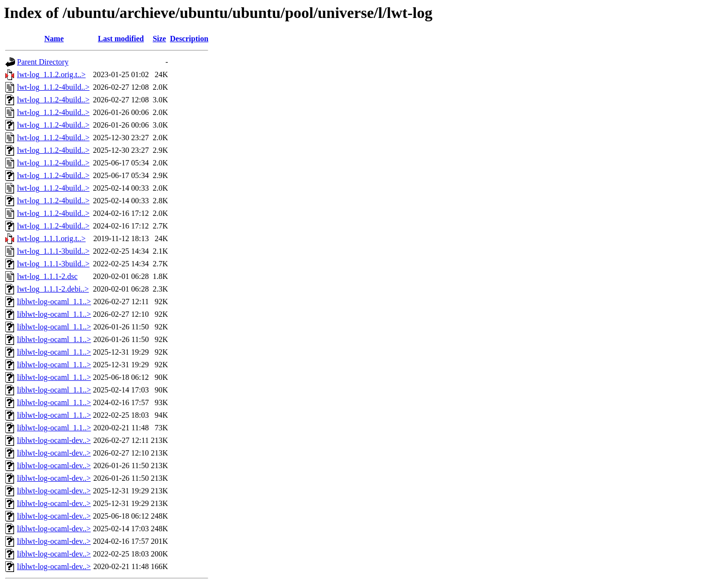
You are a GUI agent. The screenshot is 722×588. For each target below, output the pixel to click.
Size (160, 39)
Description (189, 39)
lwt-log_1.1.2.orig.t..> (51, 74)
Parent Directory (43, 62)
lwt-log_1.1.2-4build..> (53, 87)
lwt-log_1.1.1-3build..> (53, 251)
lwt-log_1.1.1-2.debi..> (53, 289)
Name (54, 39)
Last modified (121, 39)
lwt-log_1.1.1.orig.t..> (51, 238)
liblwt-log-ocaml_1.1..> (54, 302)
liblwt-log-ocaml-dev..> (54, 440)
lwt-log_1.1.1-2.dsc (47, 276)
